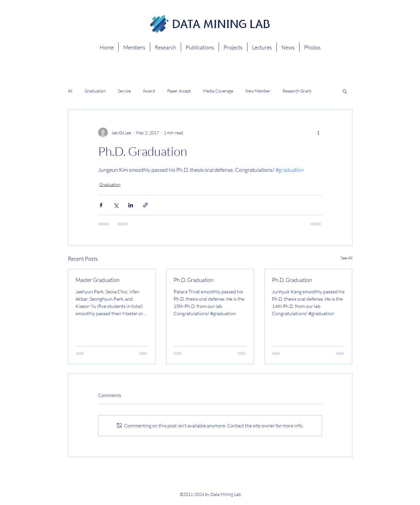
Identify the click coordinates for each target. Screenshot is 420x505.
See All (347, 258)
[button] (345, 91)
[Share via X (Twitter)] (116, 205)
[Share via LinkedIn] (131, 205)
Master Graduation (98, 280)
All (70, 91)
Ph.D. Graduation (194, 280)
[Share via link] (146, 205)
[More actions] (319, 132)
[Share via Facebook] (101, 205)
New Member (258, 91)
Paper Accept (179, 91)
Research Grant (297, 91)
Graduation (95, 91)
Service (124, 91)
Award (149, 91)
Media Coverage (218, 91)
